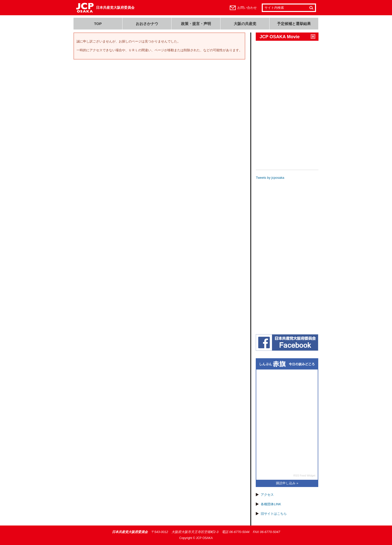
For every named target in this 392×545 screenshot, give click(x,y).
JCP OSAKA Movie (279, 37)
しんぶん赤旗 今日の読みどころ (287, 364)
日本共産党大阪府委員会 (115, 7)
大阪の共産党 (245, 24)
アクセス (267, 495)
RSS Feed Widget (304, 475)
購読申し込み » (287, 483)
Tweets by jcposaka (270, 178)
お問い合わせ (247, 8)
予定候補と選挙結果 (294, 24)
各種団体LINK (271, 504)
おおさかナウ (147, 24)
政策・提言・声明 (196, 24)
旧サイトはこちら (274, 514)
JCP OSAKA (204, 538)
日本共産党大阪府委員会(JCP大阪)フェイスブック (287, 342)
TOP (98, 24)
